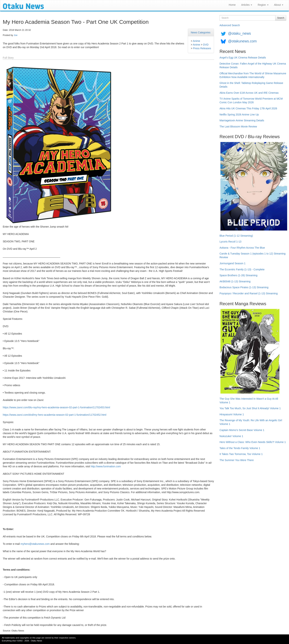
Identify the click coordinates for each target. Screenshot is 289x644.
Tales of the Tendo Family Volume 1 (240, 448)
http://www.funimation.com (106, 466)
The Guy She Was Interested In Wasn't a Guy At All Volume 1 (249, 401)
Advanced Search (230, 25)
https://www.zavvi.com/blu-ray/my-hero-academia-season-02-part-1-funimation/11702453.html (56, 407)
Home (232, 5)
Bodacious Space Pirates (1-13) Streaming (244, 287)
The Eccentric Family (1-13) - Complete (242, 269)
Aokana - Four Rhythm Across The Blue (242, 248)
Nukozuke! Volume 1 (231, 436)
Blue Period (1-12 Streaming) (236, 236)
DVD (206, 45)
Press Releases (202, 48)
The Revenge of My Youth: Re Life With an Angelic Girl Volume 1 (251, 422)
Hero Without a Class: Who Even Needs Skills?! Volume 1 (253, 442)
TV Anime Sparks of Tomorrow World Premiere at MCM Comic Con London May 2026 (251, 101)
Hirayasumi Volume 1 (232, 414)
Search (281, 18)
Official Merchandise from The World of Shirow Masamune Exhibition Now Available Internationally (253, 75)
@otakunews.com (242, 41)
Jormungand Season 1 (233, 263)
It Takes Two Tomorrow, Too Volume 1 (241, 454)
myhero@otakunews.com (35, 544)
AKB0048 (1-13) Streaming (235, 281)
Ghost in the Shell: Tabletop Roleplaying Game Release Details (251, 85)
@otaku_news (239, 33)
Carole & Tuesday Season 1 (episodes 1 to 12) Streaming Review (253, 255)
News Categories (201, 32)
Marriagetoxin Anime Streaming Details (242, 120)
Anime (196, 41)
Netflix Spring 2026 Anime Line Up (239, 115)
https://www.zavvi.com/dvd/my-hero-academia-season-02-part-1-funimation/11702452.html (55, 415)
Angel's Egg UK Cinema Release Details (243, 58)
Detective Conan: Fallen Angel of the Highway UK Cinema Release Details (253, 65)
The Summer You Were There (237, 460)
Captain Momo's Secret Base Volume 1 (242, 430)
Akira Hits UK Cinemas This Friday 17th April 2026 (248, 108)
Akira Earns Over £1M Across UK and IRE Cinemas (249, 93)
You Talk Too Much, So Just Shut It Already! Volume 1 (250, 408)
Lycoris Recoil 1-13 (230, 242)
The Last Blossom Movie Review (238, 127)
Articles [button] (247, 5)
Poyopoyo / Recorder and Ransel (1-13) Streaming (249, 293)
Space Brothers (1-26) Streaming (238, 275)
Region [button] (263, 5)
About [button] (279, 5)
